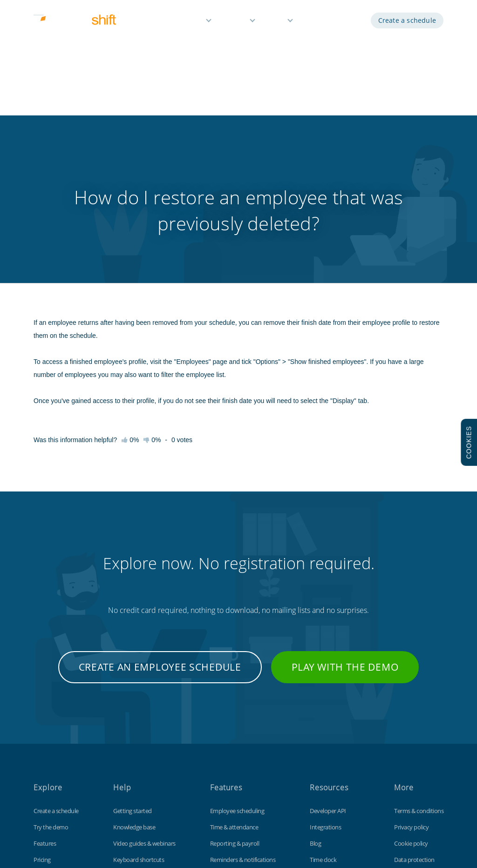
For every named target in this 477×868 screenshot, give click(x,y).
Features (189, 22)
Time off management (238, 759)
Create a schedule (407, 22)
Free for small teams (236, 775)
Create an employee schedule (160, 550)
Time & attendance (234, 710)
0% (152, 323)
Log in (349, 22)
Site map (405, 759)
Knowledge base (134, 710)
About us (45, 775)
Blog (315, 726)
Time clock (323, 742)
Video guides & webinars (144, 726)
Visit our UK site (414, 775)
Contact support (134, 775)
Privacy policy (411, 710)
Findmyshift (112, 826)
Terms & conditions (419, 693)
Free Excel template (335, 775)
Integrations (325, 710)
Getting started (133, 693)
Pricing (236, 22)
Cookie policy (411, 726)
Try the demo (51, 710)
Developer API (328, 693)
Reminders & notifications (243, 742)
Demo (317, 22)
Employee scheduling (237, 693)
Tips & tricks (128, 759)
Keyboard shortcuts (139, 742)
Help (277, 22)
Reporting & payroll (235, 726)
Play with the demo (345, 550)
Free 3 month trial (56, 759)
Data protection (414, 742)
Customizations (330, 759)
